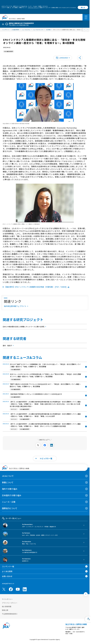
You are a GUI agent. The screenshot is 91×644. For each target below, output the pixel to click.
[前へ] (84, 30)
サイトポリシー (7, 599)
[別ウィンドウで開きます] (38, 445)
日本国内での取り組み (12, 495)
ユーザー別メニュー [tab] (12, 518)
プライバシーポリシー (33, 8)
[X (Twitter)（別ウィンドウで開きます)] (4, 589)
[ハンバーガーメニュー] (86, 16)
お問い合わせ (7, 576)
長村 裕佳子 (9, 345)
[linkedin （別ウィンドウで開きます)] (25, 589)
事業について (8, 482)
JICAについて (8, 476)
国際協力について (10, 508)
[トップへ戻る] (86, 594)
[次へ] (88, 30)
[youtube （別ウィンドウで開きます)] (18, 589)
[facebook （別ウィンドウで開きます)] (11, 589)
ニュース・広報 (9, 502)
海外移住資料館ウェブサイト (16, 306)
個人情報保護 (7, 606)
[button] (63, 58)
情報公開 (5, 610)
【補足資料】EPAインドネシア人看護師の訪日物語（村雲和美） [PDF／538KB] (37, 287)
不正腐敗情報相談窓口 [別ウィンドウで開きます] (10, 614)
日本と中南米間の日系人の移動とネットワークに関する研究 (25, 327)
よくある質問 (7, 571)
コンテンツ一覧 (8, 566)
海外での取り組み (10, 489)
